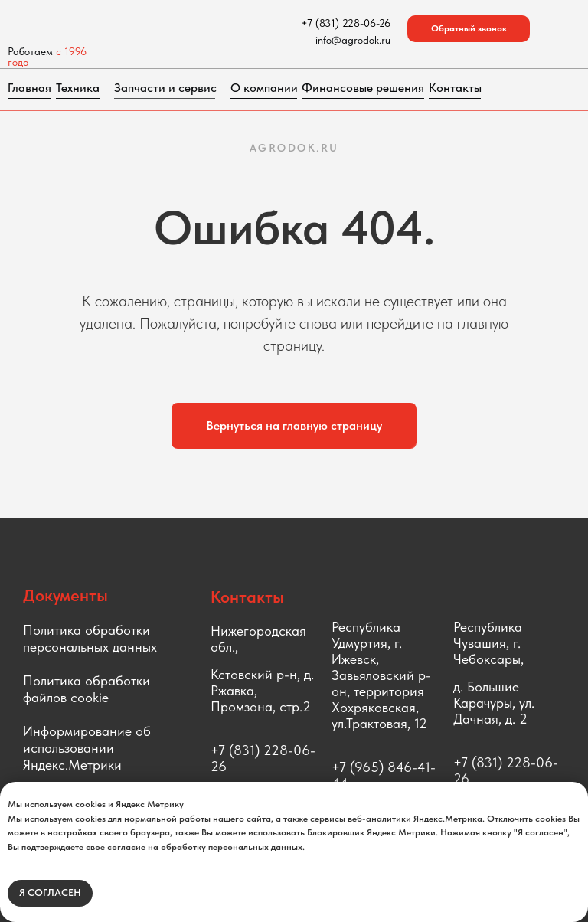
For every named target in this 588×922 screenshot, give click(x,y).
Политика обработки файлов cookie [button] (87, 689)
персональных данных (90, 647)
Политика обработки (87, 630)
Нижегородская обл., (258, 639)
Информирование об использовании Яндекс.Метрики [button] (87, 748)
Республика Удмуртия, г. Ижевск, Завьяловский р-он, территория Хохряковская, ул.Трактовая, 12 (381, 675)
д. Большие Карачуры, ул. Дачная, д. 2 (494, 703)
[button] (469, 29)
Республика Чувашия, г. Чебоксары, (488, 643)
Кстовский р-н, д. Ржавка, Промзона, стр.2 (262, 690)
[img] (111, 23)
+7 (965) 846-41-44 (384, 775)
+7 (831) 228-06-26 (263, 758)
